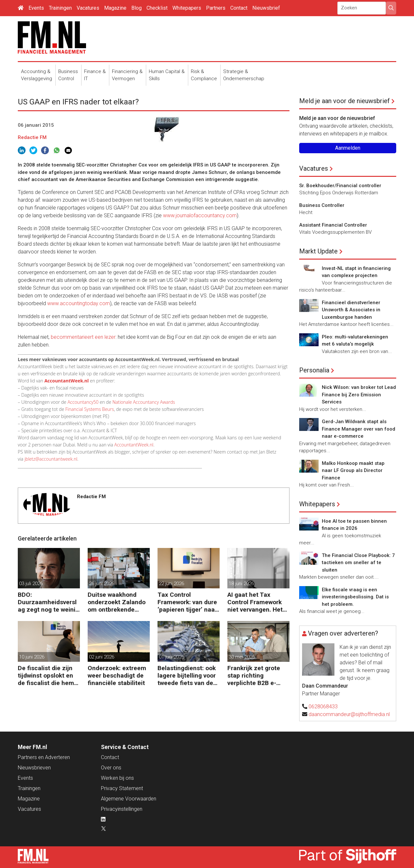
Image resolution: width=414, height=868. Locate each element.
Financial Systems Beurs (90, 409)
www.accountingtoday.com (79, 303)
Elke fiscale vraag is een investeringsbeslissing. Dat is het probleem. (355, 597)
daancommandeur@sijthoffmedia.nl (349, 714)
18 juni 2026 (241, 584)
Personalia (314, 370)
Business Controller (322, 205)
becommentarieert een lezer (83, 337)
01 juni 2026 (171, 657)
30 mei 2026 (242, 657)
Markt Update (318, 251)
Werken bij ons (117, 778)
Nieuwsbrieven (34, 768)
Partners (216, 8)
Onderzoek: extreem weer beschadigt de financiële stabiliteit (117, 675)
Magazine (115, 8)
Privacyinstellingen (122, 809)
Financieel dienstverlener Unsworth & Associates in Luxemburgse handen (351, 310)
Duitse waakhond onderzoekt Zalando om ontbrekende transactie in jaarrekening (117, 602)
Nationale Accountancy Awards (144, 402)
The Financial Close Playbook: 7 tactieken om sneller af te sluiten (358, 563)
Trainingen (60, 8)
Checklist (157, 8)
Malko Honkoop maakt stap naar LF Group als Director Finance (353, 471)
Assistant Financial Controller (333, 225)
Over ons (111, 768)
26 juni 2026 (102, 584)
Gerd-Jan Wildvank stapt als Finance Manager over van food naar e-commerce (359, 429)
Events (36, 8)
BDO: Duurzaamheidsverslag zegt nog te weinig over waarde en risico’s (48, 602)
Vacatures (88, 8)
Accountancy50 (83, 402)
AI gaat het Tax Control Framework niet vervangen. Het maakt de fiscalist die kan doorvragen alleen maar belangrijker (258, 602)
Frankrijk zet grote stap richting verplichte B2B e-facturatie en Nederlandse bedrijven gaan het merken (254, 675)
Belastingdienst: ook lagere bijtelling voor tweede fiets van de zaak (187, 675)
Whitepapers (187, 8)
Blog (136, 8)
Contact (239, 8)
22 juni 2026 (171, 584)
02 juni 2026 (102, 657)
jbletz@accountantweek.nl (51, 459)
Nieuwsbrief (266, 8)
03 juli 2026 (31, 584)
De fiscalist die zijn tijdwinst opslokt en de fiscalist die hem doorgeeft (46, 675)
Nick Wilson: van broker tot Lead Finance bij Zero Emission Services (359, 395)
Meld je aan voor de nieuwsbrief (344, 101)
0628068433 (323, 707)
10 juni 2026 (32, 657)
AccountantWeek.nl (134, 445)
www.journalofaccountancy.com (200, 215)
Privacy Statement (122, 788)
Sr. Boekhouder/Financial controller (340, 186)
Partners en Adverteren (44, 757)
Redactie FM (32, 137)
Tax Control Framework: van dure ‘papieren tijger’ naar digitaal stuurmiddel (187, 602)
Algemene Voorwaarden (129, 799)
